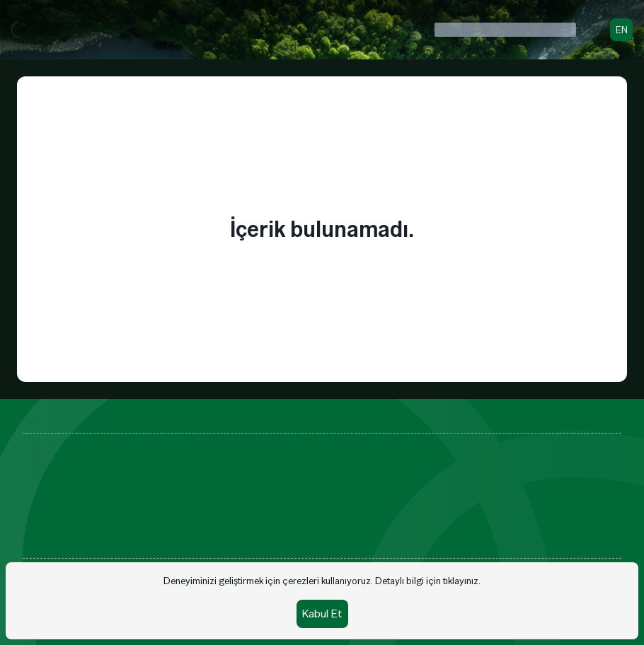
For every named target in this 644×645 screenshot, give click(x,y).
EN (622, 30)
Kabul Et (322, 614)
